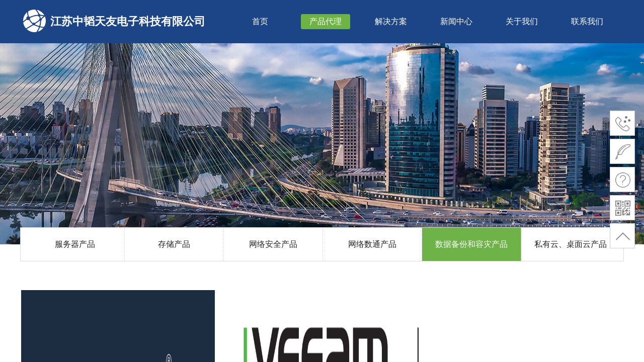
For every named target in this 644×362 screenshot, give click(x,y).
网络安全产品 (273, 244)
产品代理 (326, 21)
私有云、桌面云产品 (571, 244)
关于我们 (522, 21)
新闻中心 (456, 21)
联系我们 (587, 21)
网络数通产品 (372, 244)
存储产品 (174, 244)
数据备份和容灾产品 (471, 244)
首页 (260, 21)
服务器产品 (75, 244)
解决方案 (391, 21)
